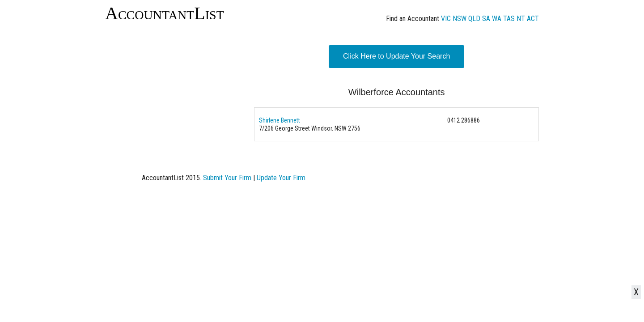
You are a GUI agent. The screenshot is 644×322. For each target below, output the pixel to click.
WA (497, 19)
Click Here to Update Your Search (396, 56)
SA (486, 19)
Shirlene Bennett (280, 120)
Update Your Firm (281, 178)
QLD (474, 19)
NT (521, 19)
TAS (509, 19)
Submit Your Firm (227, 178)
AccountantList (165, 13)
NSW (460, 19)
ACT (533, 19)
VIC (446, 19)
